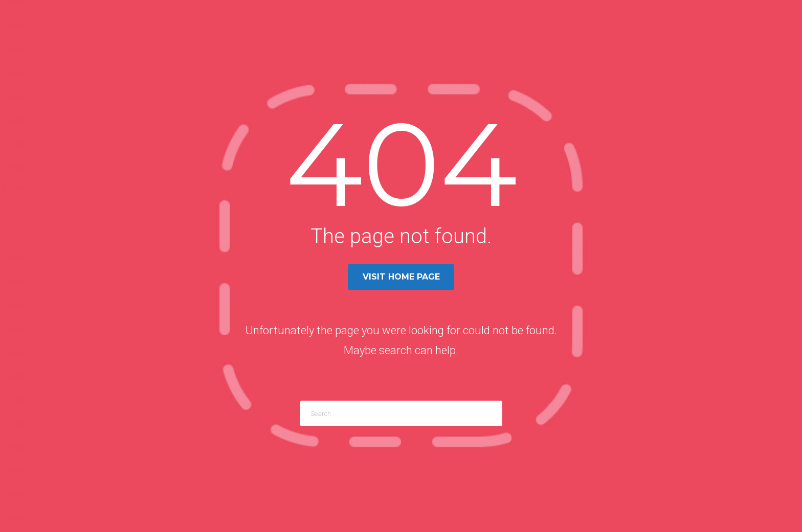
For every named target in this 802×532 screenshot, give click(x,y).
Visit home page (401, 277)
